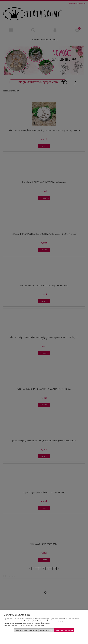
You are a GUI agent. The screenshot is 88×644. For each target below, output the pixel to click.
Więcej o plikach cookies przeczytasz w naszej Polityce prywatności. (24, 625)
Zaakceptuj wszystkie (64, 630)
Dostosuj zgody (46, 630)
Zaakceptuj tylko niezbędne (26, 630)
